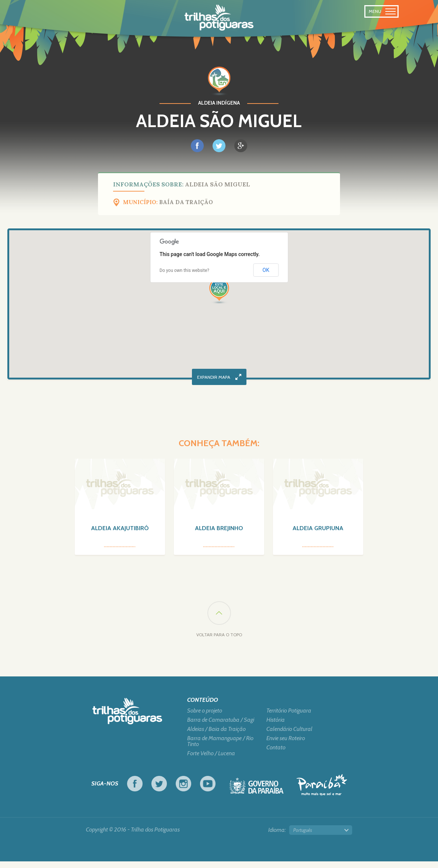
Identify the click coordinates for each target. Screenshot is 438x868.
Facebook (135, 790)
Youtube (208, 790)
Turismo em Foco (322, 792)
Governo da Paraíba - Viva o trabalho (256, 794)
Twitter (159, 790)
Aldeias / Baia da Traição (216, 736)
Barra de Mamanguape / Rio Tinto (220, 748)
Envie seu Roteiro (286, 745)
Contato (276, 754)
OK (266, 270)
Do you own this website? (184, 270)
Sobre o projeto (205, 717)
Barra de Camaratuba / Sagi (221, 727)
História (276, 727)
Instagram (183, 790)
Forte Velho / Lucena (211, 760)
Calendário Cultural (289, 736)
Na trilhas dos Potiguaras (219, 18)
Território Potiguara (289, 717)
